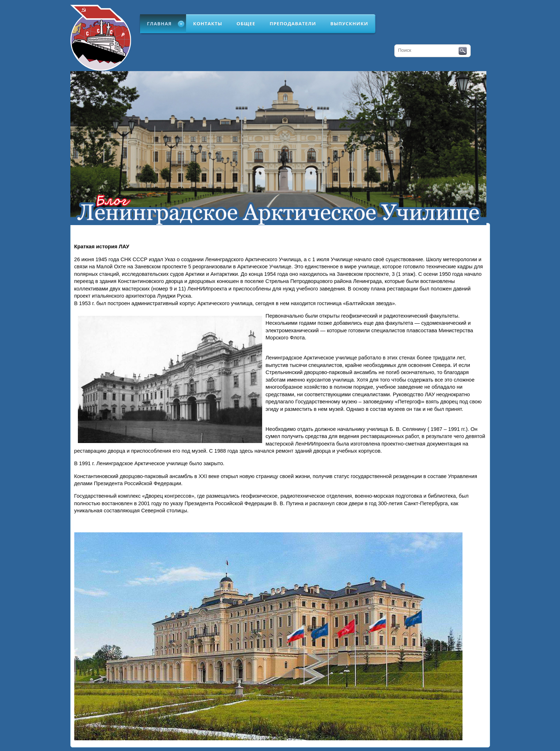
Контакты (208, 24)
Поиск (463, 51)
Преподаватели (293, 24)
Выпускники (349, 24)
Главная (159, 24)
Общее (246, 24)
